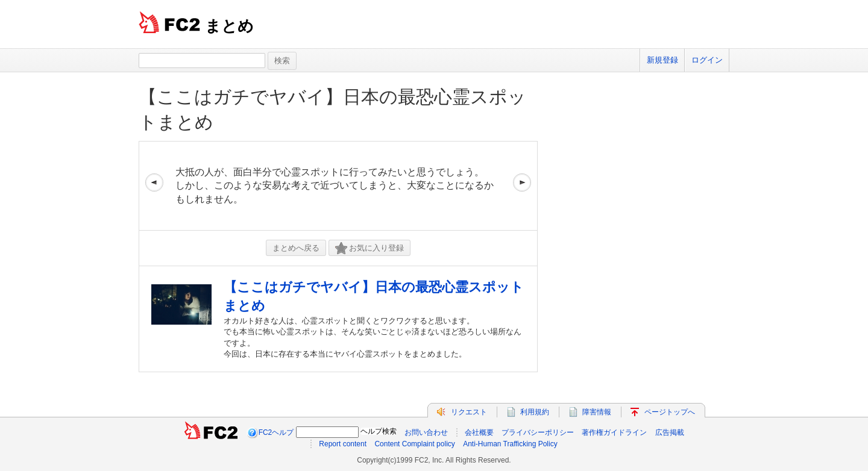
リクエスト (469, 412)
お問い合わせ (426, 432)
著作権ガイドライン (614, 432)
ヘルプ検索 (379, 431)
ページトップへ (670, 412)
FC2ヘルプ (276, 432)
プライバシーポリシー (538, 432)
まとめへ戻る (296, 248)
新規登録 (662, 60)
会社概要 (479, 432)
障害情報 (597, 412)
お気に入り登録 (370, 248)
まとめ (229, 26)
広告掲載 (670, 432)
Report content (343, 444)
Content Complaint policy (414, 444)
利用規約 (535, 412)
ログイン (707, 60)
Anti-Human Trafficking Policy (510, 444)
